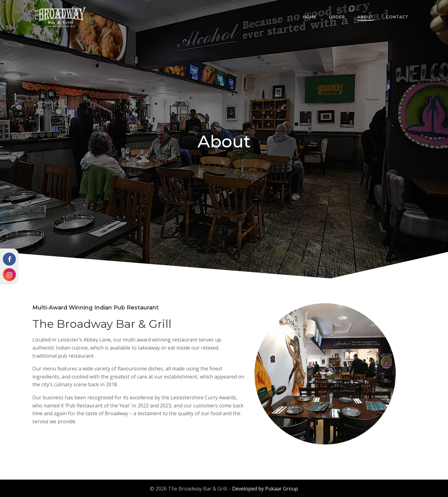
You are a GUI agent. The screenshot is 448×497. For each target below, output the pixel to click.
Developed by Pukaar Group (265, 488)
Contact (398, 17)
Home (311, 17)
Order (338, 17)
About (366, 17)
